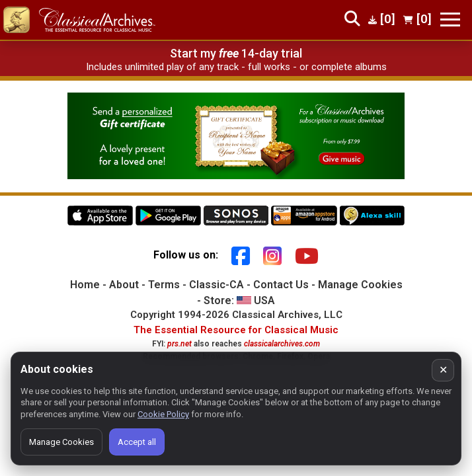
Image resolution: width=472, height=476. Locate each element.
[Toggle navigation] (450, 20)
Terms (164, 285)
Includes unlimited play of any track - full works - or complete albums (236, 67)
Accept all (137, 442)
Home (85, 285)
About (124, 285)
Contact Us (281, 285)
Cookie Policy (163, 414)
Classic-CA (216, 285)
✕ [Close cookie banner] (443, 370)
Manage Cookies (360, 285)
